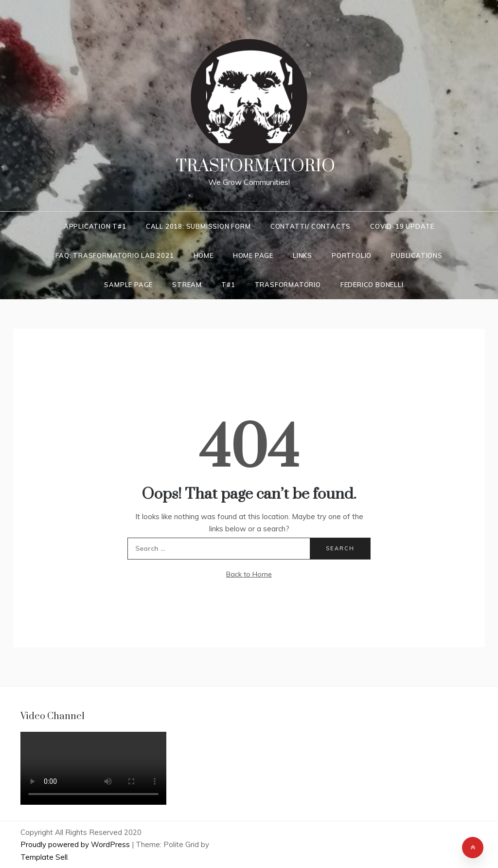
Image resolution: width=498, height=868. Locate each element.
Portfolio (352, 255)
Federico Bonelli (372, 285)
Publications (417, 255)
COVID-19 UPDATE (402, 226)
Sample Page (128, 285)
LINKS (302, 255)
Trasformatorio (256, 166)
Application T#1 (95, 226)
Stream (187, 285)
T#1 (228, 285)
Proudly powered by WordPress (76, 844)
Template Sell (44, 857)
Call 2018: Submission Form (198, 226)
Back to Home (249, 574)
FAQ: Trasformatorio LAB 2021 (115, 255)
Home (204, 255)
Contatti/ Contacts (311, 226)
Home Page (253, 255)
